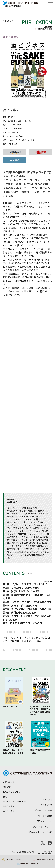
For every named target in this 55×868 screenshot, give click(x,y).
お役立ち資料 (9, 811)
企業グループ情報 (43, 810)
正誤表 (38, 641)
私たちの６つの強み (12, 792)
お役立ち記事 (9, 806)
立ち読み (15, 160)
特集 (5, 797)
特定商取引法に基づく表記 (41, 832)
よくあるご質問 (45, 800)
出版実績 (7, 787)
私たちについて (45, 805)
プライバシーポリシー (43, 827)
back (9, 21)
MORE (47, 582)
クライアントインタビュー (14, 801)
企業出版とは (9, 782)
